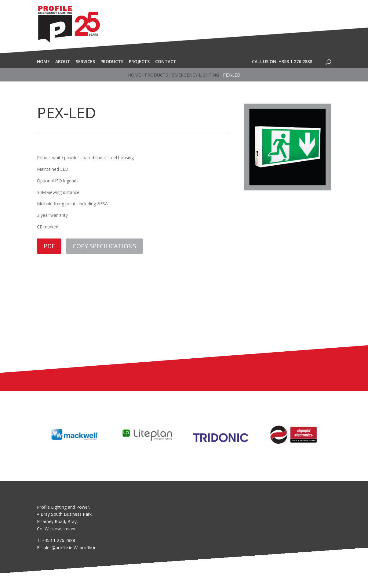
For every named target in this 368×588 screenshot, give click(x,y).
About (63, 61)
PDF (49, 246)
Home (43, 61)
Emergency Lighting (195, 75)
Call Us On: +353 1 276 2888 (282, 61)
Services (85, 61)
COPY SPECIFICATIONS (104, 246)
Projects (139, 61)
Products (112, 61)
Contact (166, 61)
